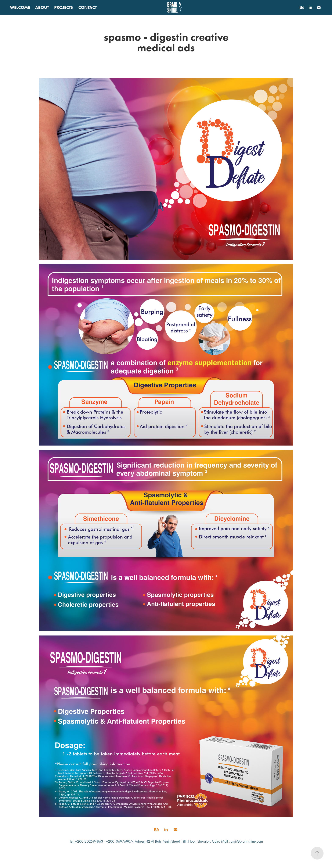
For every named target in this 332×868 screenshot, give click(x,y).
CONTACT (88, 7)
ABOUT (42, 7)
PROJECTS (64, 7)
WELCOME (20, 7)
